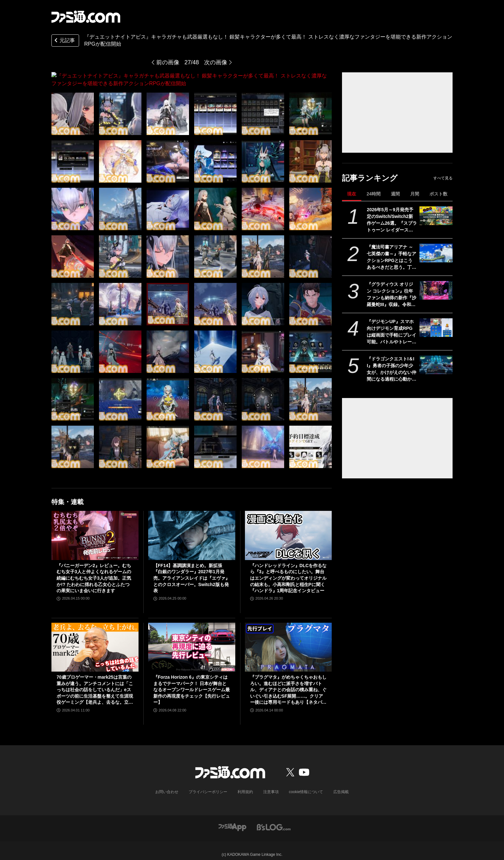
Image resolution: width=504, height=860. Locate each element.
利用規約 (245, 784)
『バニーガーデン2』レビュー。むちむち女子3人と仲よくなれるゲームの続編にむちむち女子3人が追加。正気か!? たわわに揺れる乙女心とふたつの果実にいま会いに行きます (94, 570)
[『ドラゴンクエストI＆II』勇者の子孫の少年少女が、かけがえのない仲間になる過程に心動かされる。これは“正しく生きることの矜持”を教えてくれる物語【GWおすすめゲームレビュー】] (436, 365)
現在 (352, 194)
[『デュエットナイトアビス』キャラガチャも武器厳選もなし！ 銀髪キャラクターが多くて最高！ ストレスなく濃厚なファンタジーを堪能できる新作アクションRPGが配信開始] (73, 106)
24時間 (373, 194)
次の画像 (216, 62)
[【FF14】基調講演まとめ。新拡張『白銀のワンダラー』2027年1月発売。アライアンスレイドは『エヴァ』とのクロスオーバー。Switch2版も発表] (192, 528)
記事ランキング (370, 178)
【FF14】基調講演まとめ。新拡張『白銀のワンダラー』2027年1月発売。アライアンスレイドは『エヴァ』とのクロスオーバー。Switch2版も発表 (192, 570)
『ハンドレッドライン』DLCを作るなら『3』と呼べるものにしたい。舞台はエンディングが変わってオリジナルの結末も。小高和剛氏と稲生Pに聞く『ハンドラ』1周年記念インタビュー (288, 570)
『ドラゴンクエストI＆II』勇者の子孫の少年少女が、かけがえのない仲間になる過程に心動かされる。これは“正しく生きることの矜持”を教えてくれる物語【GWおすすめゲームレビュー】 (392, 369)
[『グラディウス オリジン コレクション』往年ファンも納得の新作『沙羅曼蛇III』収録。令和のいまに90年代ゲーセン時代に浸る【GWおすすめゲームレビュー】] (436, 290)
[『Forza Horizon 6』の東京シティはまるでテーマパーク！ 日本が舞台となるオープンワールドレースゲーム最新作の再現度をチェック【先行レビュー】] (192, 639)
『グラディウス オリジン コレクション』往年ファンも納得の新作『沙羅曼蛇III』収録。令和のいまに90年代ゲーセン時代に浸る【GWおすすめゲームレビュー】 (392, 295)
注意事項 (271, 784)
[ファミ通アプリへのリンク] (232, 819)
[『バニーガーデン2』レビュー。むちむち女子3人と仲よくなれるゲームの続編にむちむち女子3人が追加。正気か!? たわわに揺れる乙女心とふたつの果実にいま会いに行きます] (95, 528)
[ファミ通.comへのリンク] (86, 17)
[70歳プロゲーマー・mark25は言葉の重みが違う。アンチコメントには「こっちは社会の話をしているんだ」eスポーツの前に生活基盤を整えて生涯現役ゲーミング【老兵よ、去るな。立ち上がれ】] (95, 639)
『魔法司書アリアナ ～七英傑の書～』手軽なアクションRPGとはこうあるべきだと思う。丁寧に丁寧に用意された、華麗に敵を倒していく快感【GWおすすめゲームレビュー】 (392, 258)
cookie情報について (306, 784)
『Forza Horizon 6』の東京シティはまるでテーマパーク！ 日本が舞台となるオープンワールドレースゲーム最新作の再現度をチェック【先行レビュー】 (192, 682)
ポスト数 (438, 194)
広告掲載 (341, 784)
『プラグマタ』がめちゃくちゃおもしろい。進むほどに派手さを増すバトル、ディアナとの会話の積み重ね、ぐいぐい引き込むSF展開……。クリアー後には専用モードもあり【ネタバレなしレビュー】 (288, 682)
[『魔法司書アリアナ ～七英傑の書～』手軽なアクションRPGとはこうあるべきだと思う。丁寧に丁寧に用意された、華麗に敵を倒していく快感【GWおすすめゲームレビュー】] (436, 253)
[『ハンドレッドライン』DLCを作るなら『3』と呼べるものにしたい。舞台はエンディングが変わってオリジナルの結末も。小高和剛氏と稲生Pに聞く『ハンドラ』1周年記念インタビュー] (288, 528)
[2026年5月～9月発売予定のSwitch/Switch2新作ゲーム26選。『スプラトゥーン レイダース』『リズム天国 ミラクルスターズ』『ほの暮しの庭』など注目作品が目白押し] (436, 216)
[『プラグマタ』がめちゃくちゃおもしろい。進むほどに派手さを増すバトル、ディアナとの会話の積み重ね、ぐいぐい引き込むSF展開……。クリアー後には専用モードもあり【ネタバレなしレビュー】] (288, 639)
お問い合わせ (167, 784)
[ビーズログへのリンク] (274, 819)
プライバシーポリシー (208, 784)
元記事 (64, 41)
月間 (415, 194)
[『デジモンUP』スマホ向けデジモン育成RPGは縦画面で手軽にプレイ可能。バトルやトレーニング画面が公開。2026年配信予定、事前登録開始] (436, 328)
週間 (395, 194)
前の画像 (168, 62)
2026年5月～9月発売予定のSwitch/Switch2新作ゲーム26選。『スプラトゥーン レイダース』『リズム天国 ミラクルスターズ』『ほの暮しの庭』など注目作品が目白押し (392, 220)
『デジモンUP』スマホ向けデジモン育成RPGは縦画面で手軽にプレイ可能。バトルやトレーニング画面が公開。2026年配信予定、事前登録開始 (392, 332)
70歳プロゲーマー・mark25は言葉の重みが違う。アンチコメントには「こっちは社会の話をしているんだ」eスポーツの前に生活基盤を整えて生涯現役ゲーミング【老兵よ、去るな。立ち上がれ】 (95, 682)
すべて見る (443, 178)
